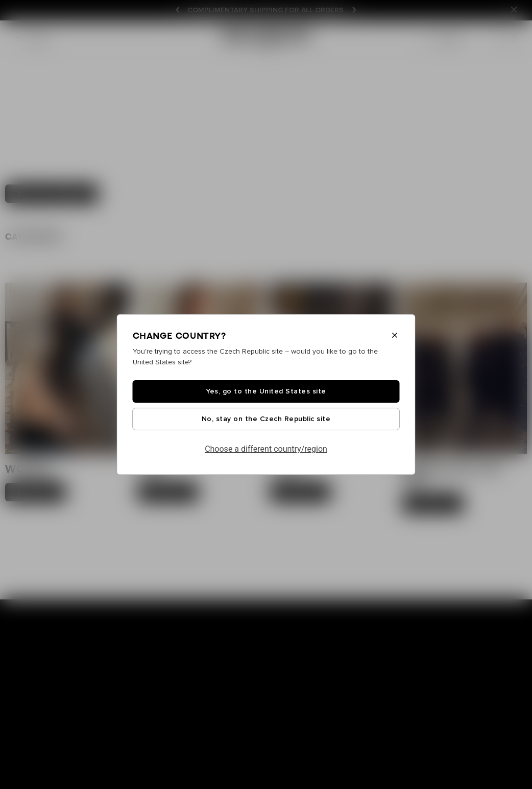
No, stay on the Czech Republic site (266, 419)
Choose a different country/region (266, 449)
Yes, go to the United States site (266, 391)
